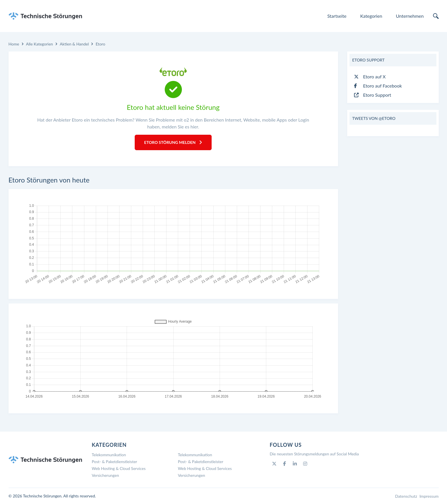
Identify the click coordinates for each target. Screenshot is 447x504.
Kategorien (371, 16)
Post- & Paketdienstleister (115, 462)
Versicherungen (105, 475)
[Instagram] (305, 464)
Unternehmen (410, 16)
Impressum (429, 496)
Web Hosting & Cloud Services (119, 468)
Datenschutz (406, 496)
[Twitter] (274, 464)
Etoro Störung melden (173, 142)
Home (14, 44)
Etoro (100, 44)
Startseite (337, 16)
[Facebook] (285, 464)
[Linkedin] (295, 464)
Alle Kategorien (39, 44)
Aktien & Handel (74, 44)
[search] (436, 16)
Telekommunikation (109, 455)
